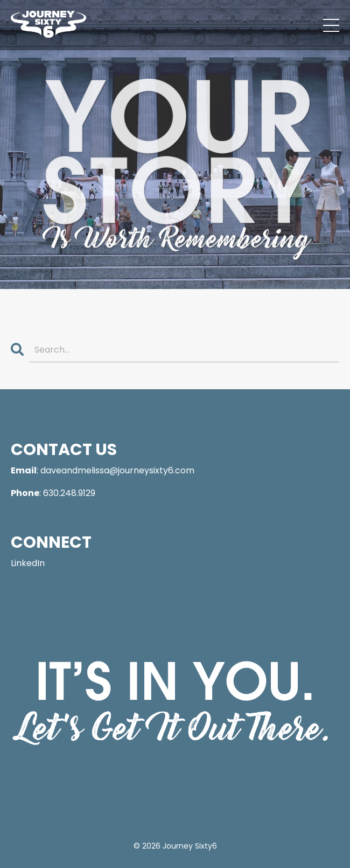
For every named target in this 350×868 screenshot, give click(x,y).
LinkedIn (28, 563)
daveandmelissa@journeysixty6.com (117, 470)
